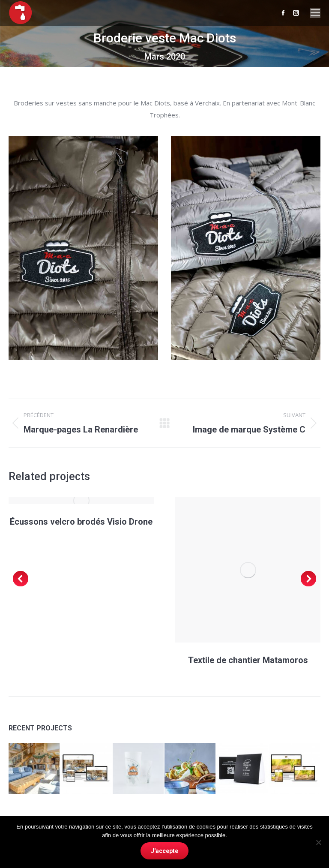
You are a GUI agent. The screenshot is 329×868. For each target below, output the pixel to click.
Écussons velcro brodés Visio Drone (81, 522)
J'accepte (164, 851)
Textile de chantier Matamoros (248, 660)
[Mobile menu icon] (315, 13)
